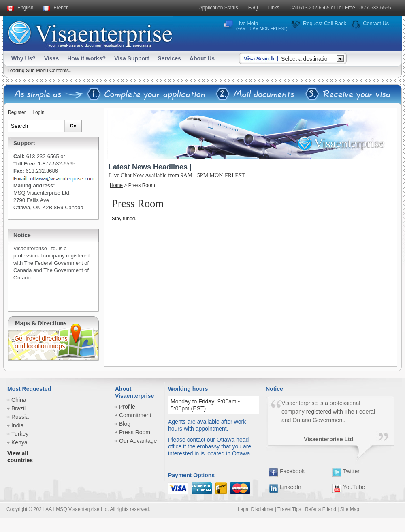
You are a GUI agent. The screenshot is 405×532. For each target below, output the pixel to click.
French (61, 8)
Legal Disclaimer (256, 509)
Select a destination (306, 59)
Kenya (19, 442)
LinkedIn (285, 487)
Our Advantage (138, 441)
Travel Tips (289, 509)
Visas (51, 58)
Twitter (346, 471)
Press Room (135, 432)
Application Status (219, 8)
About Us (202, 58)
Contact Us (376, 23)
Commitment (135, 415)
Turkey (20, 434)
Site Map (350, 509)
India (17, 425)
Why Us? (23, 58)
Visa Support (132, 58)
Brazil (18, 408)
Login (38, 112)
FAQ (253, 8)
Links (274, 8)
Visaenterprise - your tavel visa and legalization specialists (90, 33)
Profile (127, 407)
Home (116, 185)
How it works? (86, 58)
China (19, 400)
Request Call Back (325, 23)
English (25, 8)
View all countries (20, 457)
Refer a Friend (321, 509)
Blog (125, 424)
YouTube (349, 487)
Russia (20, 417)
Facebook (287, 471)
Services (169, 58)
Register (17, 112)
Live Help (262, 26)
